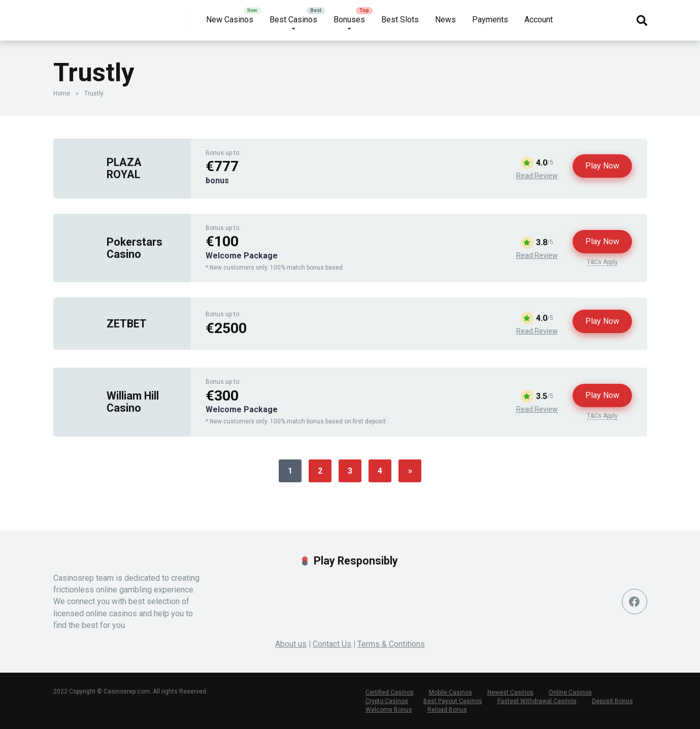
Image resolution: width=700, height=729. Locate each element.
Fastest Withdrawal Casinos (537, 701)
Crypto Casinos (387, 701)
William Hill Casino (133, 402)
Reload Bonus (447, 710)
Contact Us (332, 644)
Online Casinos (570, 692)
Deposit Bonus (612, 701)
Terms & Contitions (391, 644)
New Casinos (230, 20)
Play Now (602, 166)
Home (62, 93)
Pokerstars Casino (135, 248)
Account (539, 20)
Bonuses (349, 20)
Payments (490, 20)
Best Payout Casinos (453, 701)
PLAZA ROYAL (124, 168)
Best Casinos (293, 20)
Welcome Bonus (389, 710)
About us (291, 644)
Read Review (537, 176)
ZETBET (127, 324)
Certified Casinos (390, 692)
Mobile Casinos (451, 692)
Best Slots (400, 20)
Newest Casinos (510, 692)
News (445, 20)
